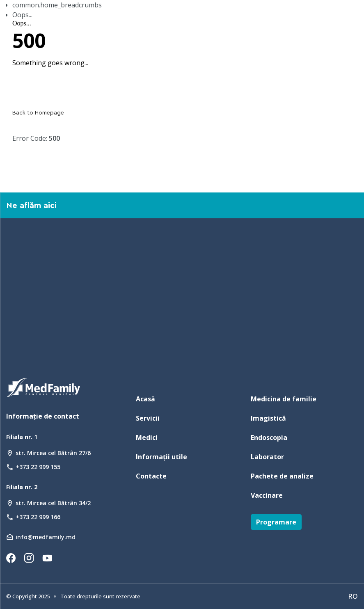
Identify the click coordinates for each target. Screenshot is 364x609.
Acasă (145, 399)
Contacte (151, 476)
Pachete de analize (282, 476)
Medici (147, 437)
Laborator (267, 457)
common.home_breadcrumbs (57, 5)
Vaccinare (267, 495)
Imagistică (268, 418)
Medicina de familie (284, 399)
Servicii (148, 418)
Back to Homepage (38, 113)
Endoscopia (269, 437)
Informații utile (161, 457)
